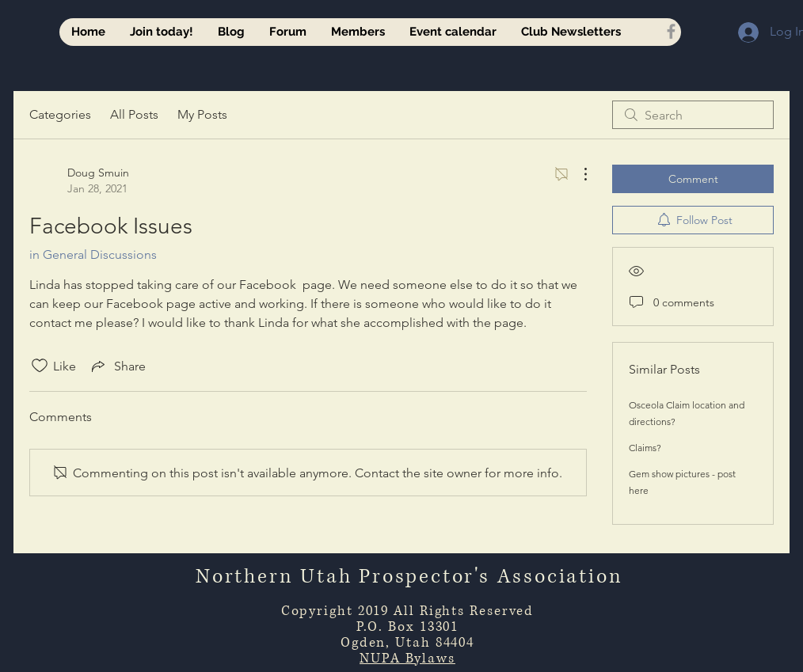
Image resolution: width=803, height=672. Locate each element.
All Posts (134, 114)
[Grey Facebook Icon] (671, 31)
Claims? (645, 448)
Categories (60, 114)
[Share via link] (117, 366)
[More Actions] (577, 174)
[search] (693, 115)
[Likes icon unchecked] (40, 366)
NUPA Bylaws (407, 658)
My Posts (202, 114)
